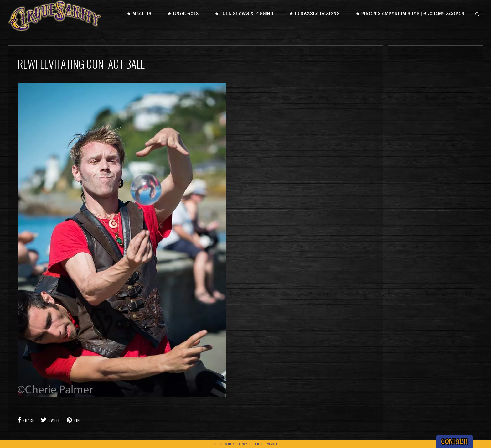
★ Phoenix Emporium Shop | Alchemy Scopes (410, 14)
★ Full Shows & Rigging (244, 14)
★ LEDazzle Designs (314, 14)
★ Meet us (139, 14)
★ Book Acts (183, 14)
